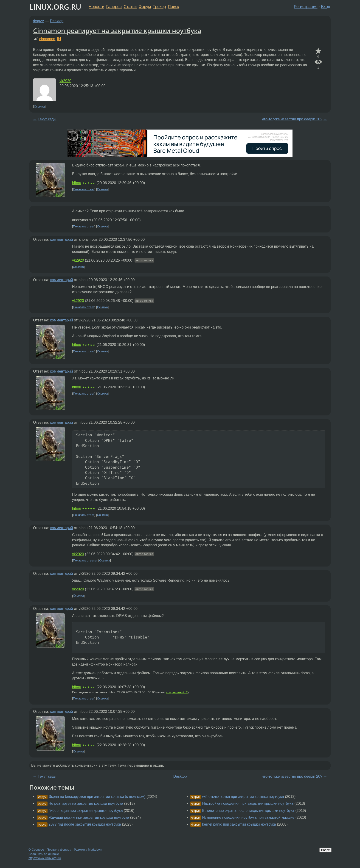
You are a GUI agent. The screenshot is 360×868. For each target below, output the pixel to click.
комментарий (62, 239)
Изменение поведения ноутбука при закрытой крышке (248, 817)
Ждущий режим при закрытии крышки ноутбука (89, 817)
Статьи (130, 7)
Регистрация (306, 7)
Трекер (159, 7)
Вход (326, 7)
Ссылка (39, 106)
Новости (96, 7)
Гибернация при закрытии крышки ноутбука (86, 811)
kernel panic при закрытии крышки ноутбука (239, 824)
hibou (77, 183)
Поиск (173, 7)
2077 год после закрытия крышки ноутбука (85, 824)
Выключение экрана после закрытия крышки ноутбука (248, 811)
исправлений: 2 (177, 692)
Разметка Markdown (88, 850)
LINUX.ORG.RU (55, 7)
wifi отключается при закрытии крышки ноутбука (243, 797)
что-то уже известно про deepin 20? (292, 119)
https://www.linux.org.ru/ (45, 858)
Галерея (114, 7)
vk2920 (65, 81)
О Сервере (36, 850)
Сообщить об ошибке (44, 854)
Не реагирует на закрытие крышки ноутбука (86, 803)
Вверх (325, 850)
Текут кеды (47, 119)
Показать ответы (85, 560)
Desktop (57, 21)
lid (59, 39)
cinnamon (47, 39)
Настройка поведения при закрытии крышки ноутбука (248, 803)
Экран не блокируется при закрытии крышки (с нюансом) (97, 797)
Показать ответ (84, 189)
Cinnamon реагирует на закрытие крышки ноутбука (117, 30)
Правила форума (59, 850)
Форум (145, 7)
